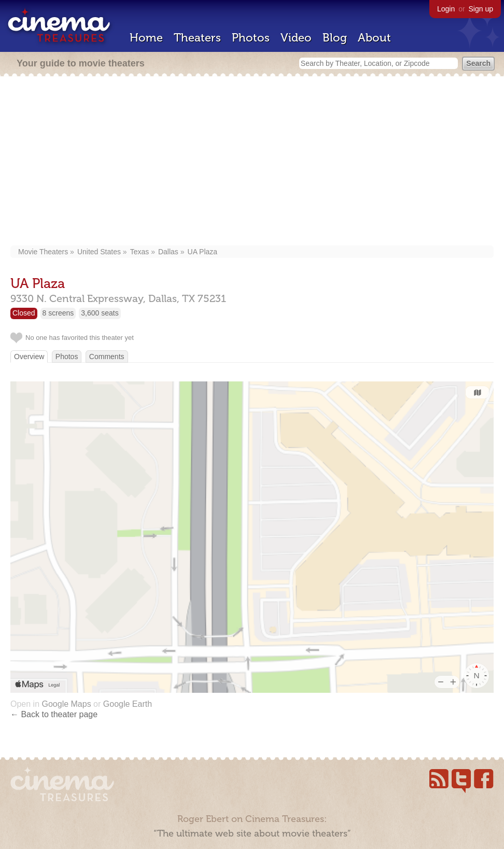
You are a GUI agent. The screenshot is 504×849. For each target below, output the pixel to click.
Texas (140, 252)
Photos (251, 38)
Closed (24, 313)
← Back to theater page (54, 714)
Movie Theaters (43, 252)
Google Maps (66, 704)
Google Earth (128, 704)
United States (99, 252)
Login (446, 9)
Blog (335, 38)
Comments (107, 357)
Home (146, 38)
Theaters (197, 38)
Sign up (481, 9)
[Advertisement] (252, 162)
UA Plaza (203, 252)
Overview (29, 357)
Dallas (168, 252)
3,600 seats (100, 313)
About (374, 38)
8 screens (58, 313)
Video (296, 38)
